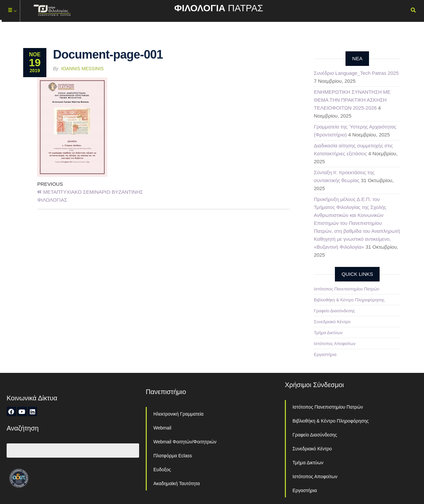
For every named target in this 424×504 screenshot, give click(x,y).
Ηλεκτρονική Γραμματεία (178, 414)
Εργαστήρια (325, 354)
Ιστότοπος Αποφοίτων (335, 344)
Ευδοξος (162, 470)
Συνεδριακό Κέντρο (332, 322)
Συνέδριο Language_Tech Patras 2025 (356, 73)
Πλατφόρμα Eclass (173, 456)
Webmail (162, 428)
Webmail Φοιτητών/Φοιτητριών (185, 442)
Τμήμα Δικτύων (328, 333)
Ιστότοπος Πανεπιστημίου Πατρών (347, 289)
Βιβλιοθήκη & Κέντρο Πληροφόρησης (349, 300)
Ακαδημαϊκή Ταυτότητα (177, 483)
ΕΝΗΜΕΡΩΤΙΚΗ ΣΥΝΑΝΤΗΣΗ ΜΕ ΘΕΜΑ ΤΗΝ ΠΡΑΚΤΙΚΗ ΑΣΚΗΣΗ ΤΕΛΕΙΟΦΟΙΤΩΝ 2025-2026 (352, 100)
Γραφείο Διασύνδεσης (335, 311)
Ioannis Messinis (82, 69)
